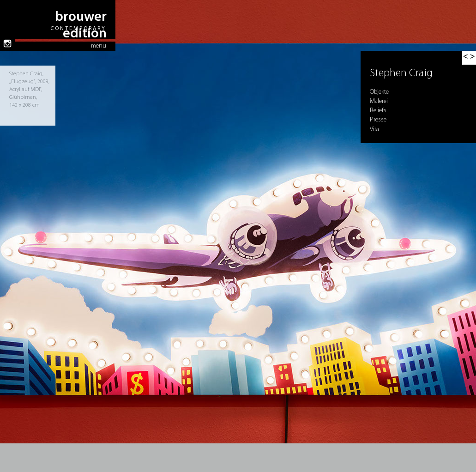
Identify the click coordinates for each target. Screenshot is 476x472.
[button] (469, 58)
